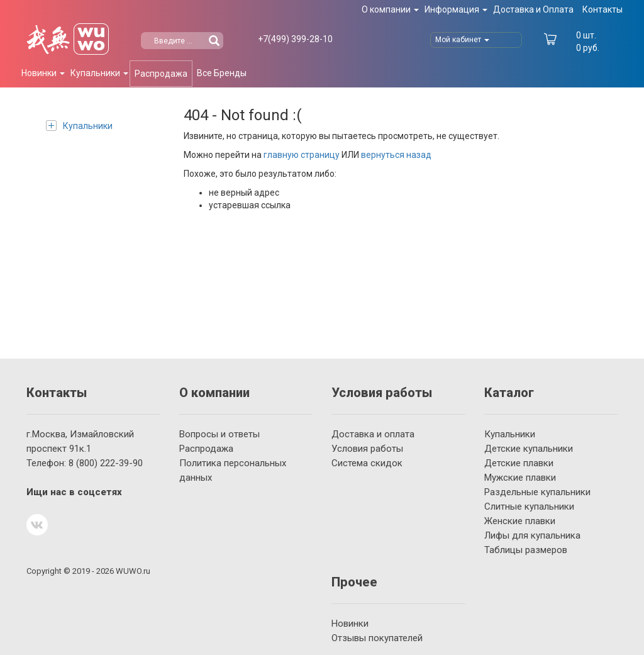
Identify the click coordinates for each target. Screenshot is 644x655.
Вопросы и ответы (219, 434)
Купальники (79, 126)
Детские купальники (529, 449)
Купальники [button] (99, 73)
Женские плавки (520, 521)
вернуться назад (396, 155)
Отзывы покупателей (377, 638)
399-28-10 (295, 39)
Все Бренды (222, 73)
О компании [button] (390, 9)
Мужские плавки (520, 478)
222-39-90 (106, 463)
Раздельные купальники (537, 492)
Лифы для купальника (532, 535)
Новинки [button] (43, 73)
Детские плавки (519, 463)
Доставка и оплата (373, 434)
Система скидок (367, 463)
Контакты (602, 9)
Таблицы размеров (526, 550)
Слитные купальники (529, 507)
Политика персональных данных (233, 470)
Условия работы (367, 449)
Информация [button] (456, 9)
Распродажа (161, 74)
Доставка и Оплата (533, 9)
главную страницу (302, 155)
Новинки (350, 624)
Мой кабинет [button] (462, 40)
